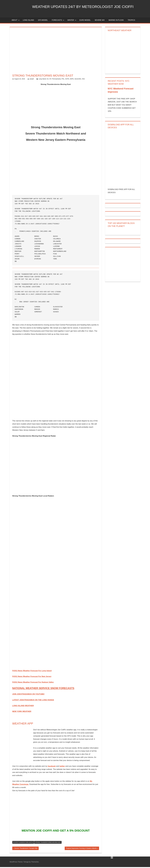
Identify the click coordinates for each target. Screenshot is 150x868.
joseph (32, 80)
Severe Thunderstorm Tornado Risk (26, 849)
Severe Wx (100, 21)
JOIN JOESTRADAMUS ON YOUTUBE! (28, 695)
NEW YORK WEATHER (22, 712)
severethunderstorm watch (23, 843)
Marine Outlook (116, 21)
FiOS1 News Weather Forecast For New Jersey (32, 677)
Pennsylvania (56, 80)
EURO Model (85, 21)
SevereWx (78, 80)
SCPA (67, 80)
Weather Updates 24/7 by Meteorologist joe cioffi (86, 7)
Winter (72, 21)
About (16, 21)
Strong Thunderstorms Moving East (48, 843)
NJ (48, 80)
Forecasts (58, 21)
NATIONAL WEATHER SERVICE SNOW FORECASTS (43, 689)
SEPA (72, 80)
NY (50, 80)
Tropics (131, 21)
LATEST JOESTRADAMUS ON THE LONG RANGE (33, 701)
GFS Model (43, 21)
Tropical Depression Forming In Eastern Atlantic (81, 849)
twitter (62, 767)
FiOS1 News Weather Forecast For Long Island (32, 672)
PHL (63, 80)
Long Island (42, 80)
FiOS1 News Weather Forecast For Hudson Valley (33, 683)
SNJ (83, 80)
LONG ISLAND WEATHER (23, 707)
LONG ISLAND (28, 21)
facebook (52, 767)
